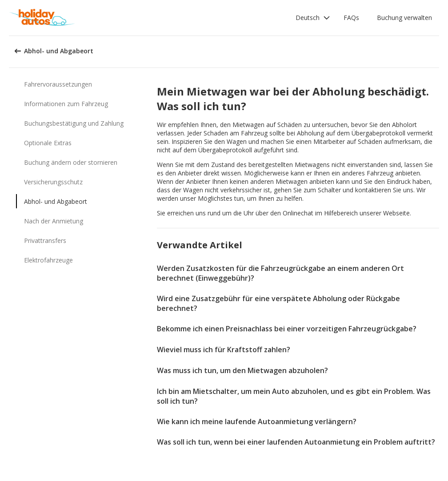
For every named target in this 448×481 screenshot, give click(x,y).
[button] (313, 18)
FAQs (351, 18)
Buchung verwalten (404, 18)
